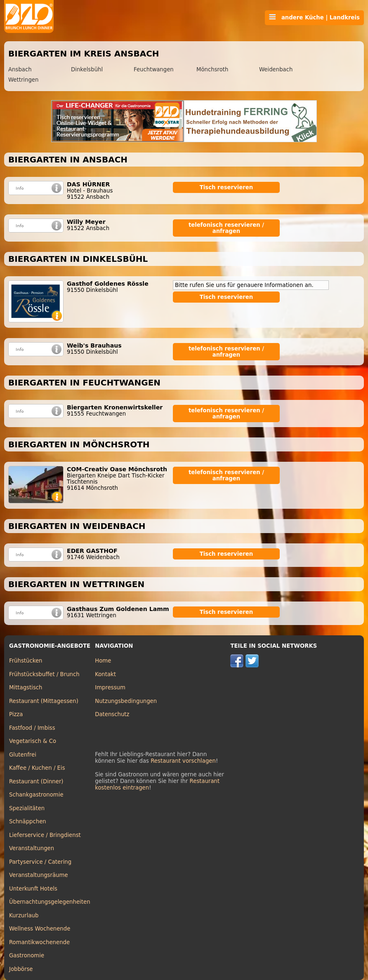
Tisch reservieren (226, 187)
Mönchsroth (212, 69)
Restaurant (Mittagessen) (44, 701)
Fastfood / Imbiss (32, 728)
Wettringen (23, 80)
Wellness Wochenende (40, 929)
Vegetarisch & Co (33, 741)
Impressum (110, 687)
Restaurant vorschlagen (183, 761)
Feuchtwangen (154, 69)
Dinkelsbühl (87, 69)
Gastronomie (27, 955)
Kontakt (105, 674)
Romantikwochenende (39, 942)
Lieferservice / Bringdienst (45, 835)
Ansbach (20, 69)
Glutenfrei (23, 755)
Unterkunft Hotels (33, 889)
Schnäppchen (28, 821)
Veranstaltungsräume (39, 875)
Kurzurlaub (24, 915)
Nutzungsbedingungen (126, 701)
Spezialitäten (27, 808)
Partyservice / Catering (40, 862)
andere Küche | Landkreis (314, 17)
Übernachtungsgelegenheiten (50, 902)
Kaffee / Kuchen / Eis (37, 768)
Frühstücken (26, 661)
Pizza (16, 714)
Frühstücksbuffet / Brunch (44, 674)
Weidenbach (276, 69)
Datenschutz (112, 714)
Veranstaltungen (32, 848)
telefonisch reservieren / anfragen (226, 228)
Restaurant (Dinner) (36, 781)
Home (103, 661)
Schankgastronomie (36, 795)
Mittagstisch (26, 687)
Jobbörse (21, 969)
